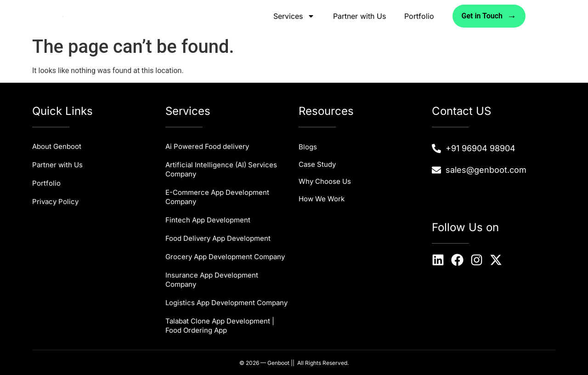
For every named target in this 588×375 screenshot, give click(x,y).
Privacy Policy (55, 202)
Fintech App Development (208, 220)
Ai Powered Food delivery (207, 146)
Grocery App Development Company (225, 257)
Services (294, 16)
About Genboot (57, 146)
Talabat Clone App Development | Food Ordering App (220, 326)
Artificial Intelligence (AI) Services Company (221, 169)
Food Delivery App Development (218, 238)
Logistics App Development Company (226, 303)
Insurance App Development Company (212, 280)
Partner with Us (359, 16)
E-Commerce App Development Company (217, 197)
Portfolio (419, 16)
